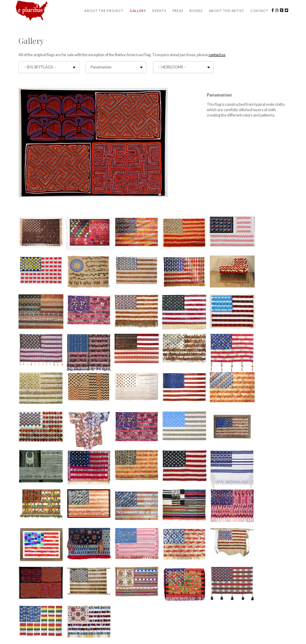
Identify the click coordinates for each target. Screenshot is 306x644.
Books (196, 11)
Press (178, 11)
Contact (260, 11)
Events (159, 11)
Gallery (138, 11)
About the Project (104, 11)
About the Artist (227, 11)
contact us (217, 55)
